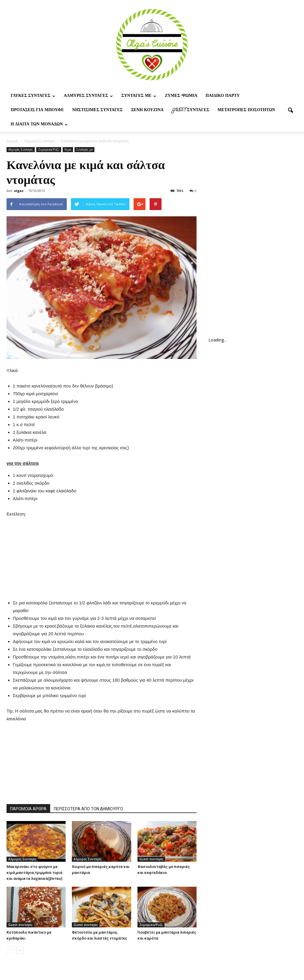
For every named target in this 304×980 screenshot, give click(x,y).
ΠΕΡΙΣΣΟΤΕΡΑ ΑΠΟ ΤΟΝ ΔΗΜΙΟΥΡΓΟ (88, 809)
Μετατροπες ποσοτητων (246, 110)
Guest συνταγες (191, 110)
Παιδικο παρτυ (223, 96)
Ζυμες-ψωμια (181, 96)
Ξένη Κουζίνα (147, 110)
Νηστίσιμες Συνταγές (97, 110)
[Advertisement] (102, 555)
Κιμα (68, 149)
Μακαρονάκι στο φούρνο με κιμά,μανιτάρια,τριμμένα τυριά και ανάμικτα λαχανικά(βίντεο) (34, 873)
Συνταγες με (139, 96)
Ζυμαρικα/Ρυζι (49, 149)
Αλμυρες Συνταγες (88, 96)
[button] (290, 111)
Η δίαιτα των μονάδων (39, 125)
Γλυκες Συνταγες (33, 96)
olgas (19, 191)
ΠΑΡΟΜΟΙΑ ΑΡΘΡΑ (28, 809)
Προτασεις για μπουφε (37, 110)
